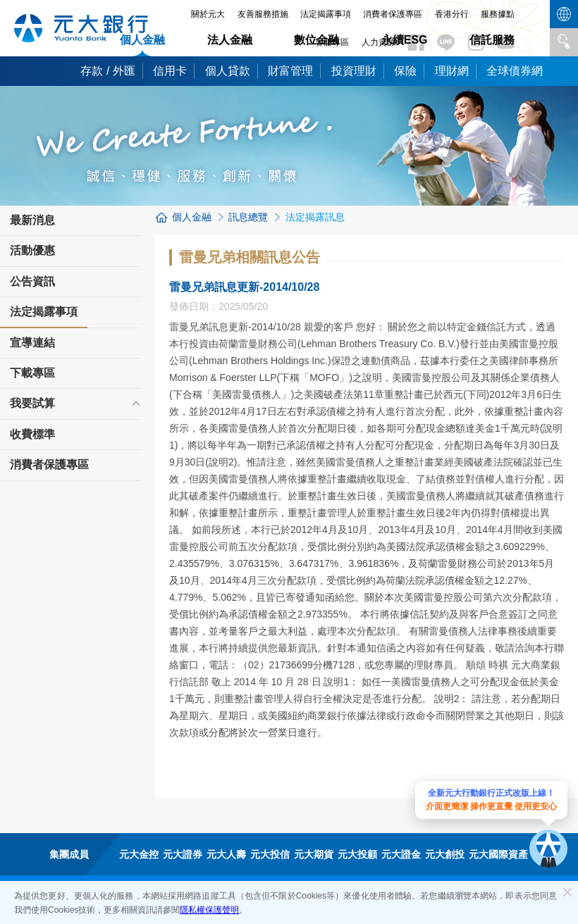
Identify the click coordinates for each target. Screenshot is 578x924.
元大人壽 (226, 854)
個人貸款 (228, 71)
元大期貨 (314, 854)
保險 (405, 71)
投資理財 (354, 71)
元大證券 (183, 854)
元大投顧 (357, 854)
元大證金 (401, 854)
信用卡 (170, 71)
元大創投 (445, 854)
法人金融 (230, 40)
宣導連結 (32, 343)
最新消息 (32, 220)
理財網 (452, 71)
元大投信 (270, 854)
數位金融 (316, 40)
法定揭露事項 (326, 14)
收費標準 (32, 434)
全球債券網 (515, 71)
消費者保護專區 (393, 14)
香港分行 (452, 14)
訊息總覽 (248, 217)
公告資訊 (32, 281)
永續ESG (405, 40)
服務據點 (498, 14)
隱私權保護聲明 (209, 910)
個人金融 (142, 40)
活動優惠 (32, 250)
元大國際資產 (498, 854)
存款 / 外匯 (107, 71)
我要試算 (32, 403)
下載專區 (32, 373)
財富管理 (290, 71)
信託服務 (492, 40)
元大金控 (139, 854)
